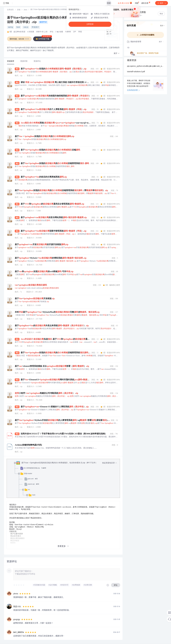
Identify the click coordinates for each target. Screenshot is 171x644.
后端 (19, 10)
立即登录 (90, 24)
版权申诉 (43, 22)
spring (10, 27)
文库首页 (10, 10)
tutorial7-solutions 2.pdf (136, 72)
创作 (162, 3)
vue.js (26, 27)
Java (25, 10)
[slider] (19, 585)
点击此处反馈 (133, 90)
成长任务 (146, 3)
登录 (109, 3)
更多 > (162, 26)
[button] (117, 53)
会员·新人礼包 (125, 3)
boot (18, 27)
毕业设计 (35, 27)
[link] (10, 10)
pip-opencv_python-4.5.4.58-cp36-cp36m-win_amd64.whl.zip (145, 66)
